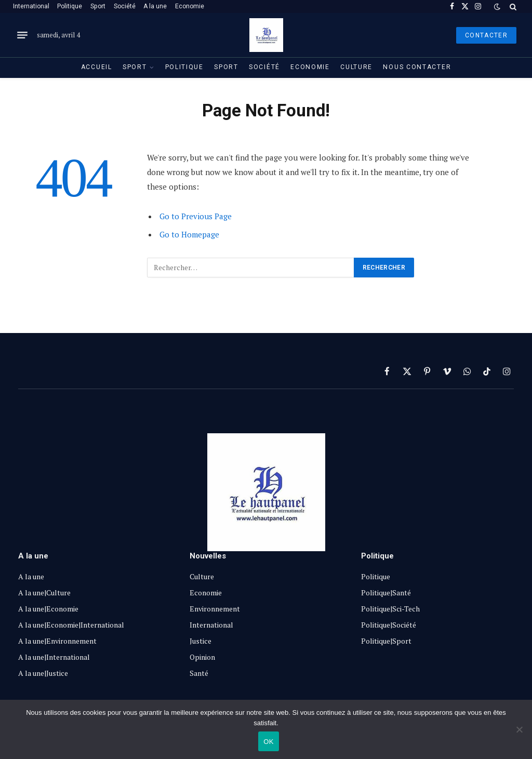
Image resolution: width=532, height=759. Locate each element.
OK (268, 742)
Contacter (486, 35)
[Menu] (22, 35)
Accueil (97, 67)
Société (125, 6)
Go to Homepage (189, 234)
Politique (70, 6)
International (31, 6)
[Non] (519, 729)
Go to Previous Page (196, 216)
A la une (155, 6)
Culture (356, 67)
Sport (98, 6)
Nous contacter (417, 67)
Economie (190, 6)
